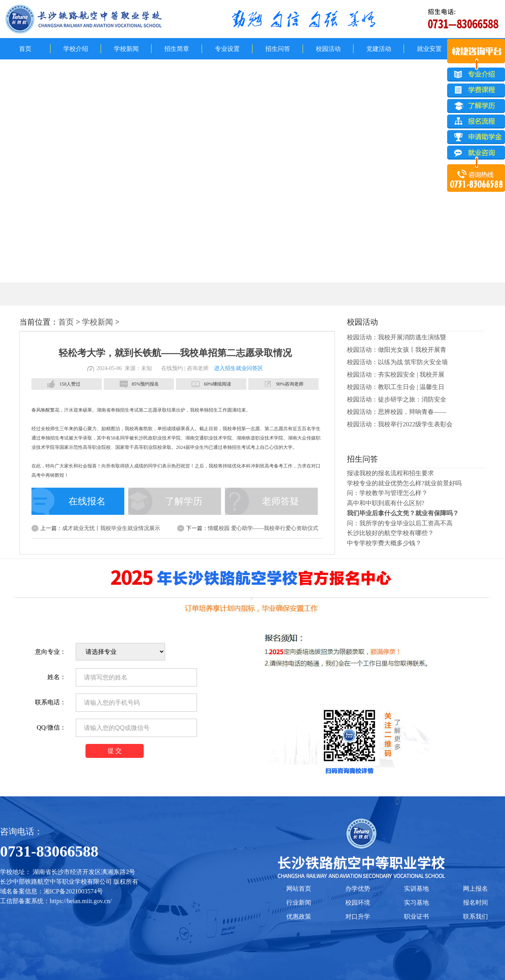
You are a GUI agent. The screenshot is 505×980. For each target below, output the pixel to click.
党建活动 (379, 49)
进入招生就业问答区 (239, 368)
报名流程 (476, 122)
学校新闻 (126, 49)
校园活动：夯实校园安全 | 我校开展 (396, 374)
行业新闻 (299, 903)
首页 (25, 49)
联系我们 (475, 917)
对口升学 (358, 917)
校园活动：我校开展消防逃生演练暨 (397, 337)
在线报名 (87, 501)
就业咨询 (476, 154)
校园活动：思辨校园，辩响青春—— (397, 412)
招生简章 (177, 49)
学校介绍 (76, 49)
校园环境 (358, 903)
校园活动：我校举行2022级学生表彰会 (400, 424)
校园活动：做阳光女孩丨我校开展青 (397, 350)
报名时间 (475, 903)
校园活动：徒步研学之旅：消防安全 (397, 399)
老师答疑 (280, 501)
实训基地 (416, 889)
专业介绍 (476, 75)
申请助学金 (476, 138)
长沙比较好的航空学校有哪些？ (390, 533)
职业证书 (416, 917)
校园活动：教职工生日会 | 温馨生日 (396, 387)
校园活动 (328, 49)
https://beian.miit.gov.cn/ (81, 901)
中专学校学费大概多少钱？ (384, 543)
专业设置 (227, 49)
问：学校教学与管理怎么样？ (387, 493)
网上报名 (475, 889)
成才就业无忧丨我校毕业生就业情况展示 (111, 528)
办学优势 (358, 889)
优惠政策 (299, 917)
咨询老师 (198, 368)
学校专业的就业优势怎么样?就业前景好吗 (404, 483)
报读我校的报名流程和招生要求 (390, 473)
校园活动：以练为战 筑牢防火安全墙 (397, 362)
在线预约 (172, 368)
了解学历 (184, 501)
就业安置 (429, 49)
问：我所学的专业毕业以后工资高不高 (400, 523)
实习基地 (416, 903)
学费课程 (476, 90)
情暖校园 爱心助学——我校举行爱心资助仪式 (263, 528)
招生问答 (278, 49)
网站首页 (299, 889)
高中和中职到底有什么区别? (386, 503)
